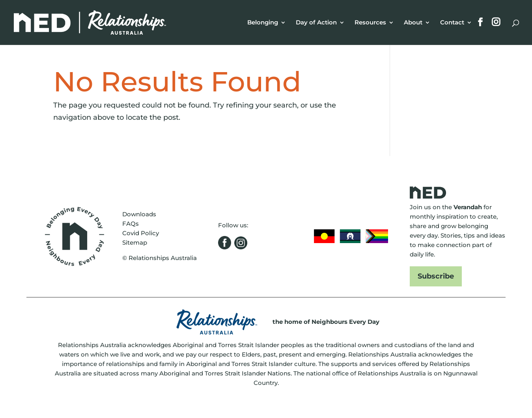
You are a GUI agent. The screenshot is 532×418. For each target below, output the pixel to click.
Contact (452, 23)
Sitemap (135, 242)
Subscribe (436, 276)
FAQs (131, 224)
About (413, 23)
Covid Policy (141, 233)
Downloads (139, 214)
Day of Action (316, 23)
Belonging (263, 23)
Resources (370, 23)
